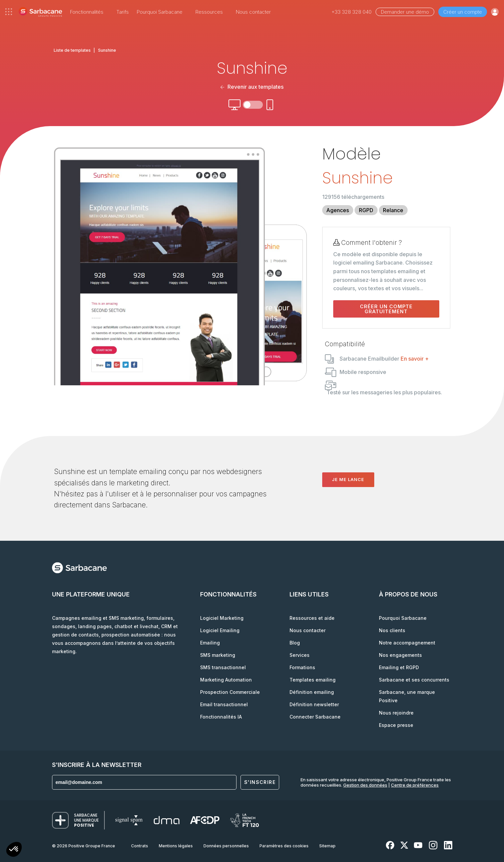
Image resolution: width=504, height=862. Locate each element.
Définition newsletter (314, 704)
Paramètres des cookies (284, 846)
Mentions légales (176, 846)
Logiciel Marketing (222, 618)
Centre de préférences (415, 785)
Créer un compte (463, 12)
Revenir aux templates (252, 87)
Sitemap (327, 846)
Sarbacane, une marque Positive (407, 696)
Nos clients (392, 630)
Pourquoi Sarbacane (403, 618)
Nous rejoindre (396, 713)
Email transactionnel (224, 704)
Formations (302, 667)
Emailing (210, 643)
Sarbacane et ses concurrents (414, 680)
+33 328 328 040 (352, 12)
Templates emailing (313, 680)
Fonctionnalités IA (221, 717)
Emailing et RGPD (399, 667)
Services (300, 655)
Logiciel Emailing (220, 630)
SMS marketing (218, 655)
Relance (393, 210)
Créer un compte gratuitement (386, 309)
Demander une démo (405, 12)
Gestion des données (365, 785)
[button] (14, 850)
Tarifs (123, 12)
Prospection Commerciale (230, 692)
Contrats (140, 846)
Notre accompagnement (407, 643)
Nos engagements (400, 655)
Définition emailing (312, 692)
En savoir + (415, 359)
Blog (295, 643)
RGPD (366, 210)
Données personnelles (226, 846)
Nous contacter (253, 12)
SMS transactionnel (223, 667)
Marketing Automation (226, 680)
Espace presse (396, 725)
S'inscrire (260, 782)
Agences (338, 210)
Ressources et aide (312, 618)
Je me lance (348, 479)
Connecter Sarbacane (315, 717)
